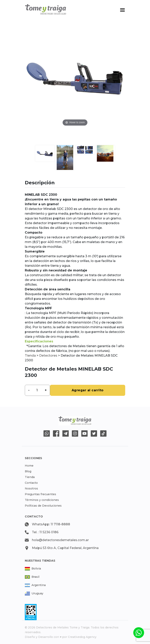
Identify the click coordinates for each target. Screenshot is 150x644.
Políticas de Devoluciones (43, 506)
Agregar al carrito (88, 390)
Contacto (31, 483)
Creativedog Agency (82, 637)
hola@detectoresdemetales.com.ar (60, 540)
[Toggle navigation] (122, 10)
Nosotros (31, 488)
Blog (28, 471)
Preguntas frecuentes (40, 494)
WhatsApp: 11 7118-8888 (51, 524)
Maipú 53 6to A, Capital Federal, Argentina (65, 548)
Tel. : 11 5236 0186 (45, 532)
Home (29, 466)
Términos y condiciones (42, 500)
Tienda (30, 356)
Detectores (48, 356)
